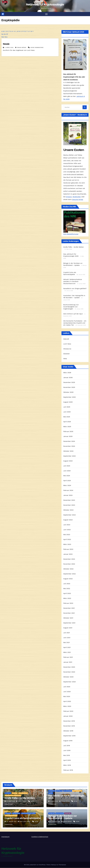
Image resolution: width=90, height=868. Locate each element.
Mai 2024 (67, 476)
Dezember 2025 (69, 382)
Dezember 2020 (69, 667)
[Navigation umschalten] (46, 14)
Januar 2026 (68, 377)
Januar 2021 (68, 662)
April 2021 (67, 647)
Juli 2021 (67, 633)
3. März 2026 (54, 801)
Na (2, 34)
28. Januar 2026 (55, 822)
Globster (67, 354)
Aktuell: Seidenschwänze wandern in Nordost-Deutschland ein (73, 281)
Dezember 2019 (69, 721)
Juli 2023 (67, 525)
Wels (65, 359)
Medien (51, 793)
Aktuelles (8, 793)
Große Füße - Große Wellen (74, 247)
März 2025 (67, 427)
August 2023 (68, 520)
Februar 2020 (68, 711)
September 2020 (70, 682)
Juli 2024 (67, 466)
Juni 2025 (67, 412)
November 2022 (69, 564)
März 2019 (67, 765)
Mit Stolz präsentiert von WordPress (35, 865)
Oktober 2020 (68, 677)
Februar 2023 (68, 549)
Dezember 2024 (69, 441)
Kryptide (15, 793)
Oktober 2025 (68, 392)
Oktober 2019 (68, 731)
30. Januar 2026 (12, 822)
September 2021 (69, 623)
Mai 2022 (67, 588)
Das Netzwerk (68, 791)
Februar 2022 (68, 603)
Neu (6, 37)
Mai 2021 (67, 642)
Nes (3, 37)
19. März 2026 (11, 801)
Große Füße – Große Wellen (20, 798)
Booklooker (77, 197)
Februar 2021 (68, 657)
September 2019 (69, 736)
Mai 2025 (67, 417)
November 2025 (69, 387)
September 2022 (69, 574)
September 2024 (69, 456)
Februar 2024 (68, 490)
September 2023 (69, 515)
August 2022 (68, 579)
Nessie (6, 44)
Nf (7, 34)
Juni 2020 (67, 692)
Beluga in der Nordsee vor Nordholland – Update (63, 817)
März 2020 (67, 706)
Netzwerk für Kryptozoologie (45, 4)
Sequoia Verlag (78, 199)
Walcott (66, 339)
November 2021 (69, 613)
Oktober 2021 (68, 618)
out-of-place (60, 813)
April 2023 (67, 539)
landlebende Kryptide (11, 816)
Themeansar (62, 865)
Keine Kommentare (37, 48)
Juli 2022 (67, 584)
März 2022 (67, 598)
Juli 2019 (67, 746)
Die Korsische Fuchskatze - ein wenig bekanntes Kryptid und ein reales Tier (75, 323)
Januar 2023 (68, 554)
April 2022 (67, 593)
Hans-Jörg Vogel (24, 822)
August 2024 (68, 461)
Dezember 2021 (69, 608)
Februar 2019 (68, 770)
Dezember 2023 (69, 500)
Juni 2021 (67, 638)
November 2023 (69, 505)
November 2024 (69, 446)
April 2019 (67, 760)
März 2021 (67, 652)
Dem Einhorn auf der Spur (73, 314)
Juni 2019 (67, 750)
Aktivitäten (52, 791)
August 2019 (68, 741)
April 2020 (67, 701)
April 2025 (67, 422)
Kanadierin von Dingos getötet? (75, 288)
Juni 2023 (67, 530)
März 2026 (67, 373)
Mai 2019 (67, 755)
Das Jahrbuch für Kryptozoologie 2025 (66, 797)
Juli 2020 (67, 687)
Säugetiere (68, 813)
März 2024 (67, 485)
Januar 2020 (68, 716)
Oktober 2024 (68, 451)
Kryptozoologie (23, 793)
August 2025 (68, 402)
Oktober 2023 (68, 510)
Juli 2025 (67, 407)
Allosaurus (67, 349)
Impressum (5, 837)
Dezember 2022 (69, 559)
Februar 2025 (68, 431)
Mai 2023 (67, 535)
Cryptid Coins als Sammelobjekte (23, 818)
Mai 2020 (67, 696)
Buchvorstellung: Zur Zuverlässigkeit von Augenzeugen (71, 307)
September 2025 (69, 397)
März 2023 (67, 544)
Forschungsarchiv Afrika (28, 813)
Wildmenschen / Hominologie (13, 795)
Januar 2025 (68, 436)
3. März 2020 (9, 48)
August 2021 (68, 628)
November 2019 (69, 726)
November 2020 (69, 672)
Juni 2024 (67, 471)
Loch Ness (67, 344)
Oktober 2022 (68, 569)
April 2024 (67, 481)
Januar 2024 (68, 495)
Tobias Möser (21, 48)
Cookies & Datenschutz (40, 837)
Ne (5, 34)
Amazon (69, 197)
